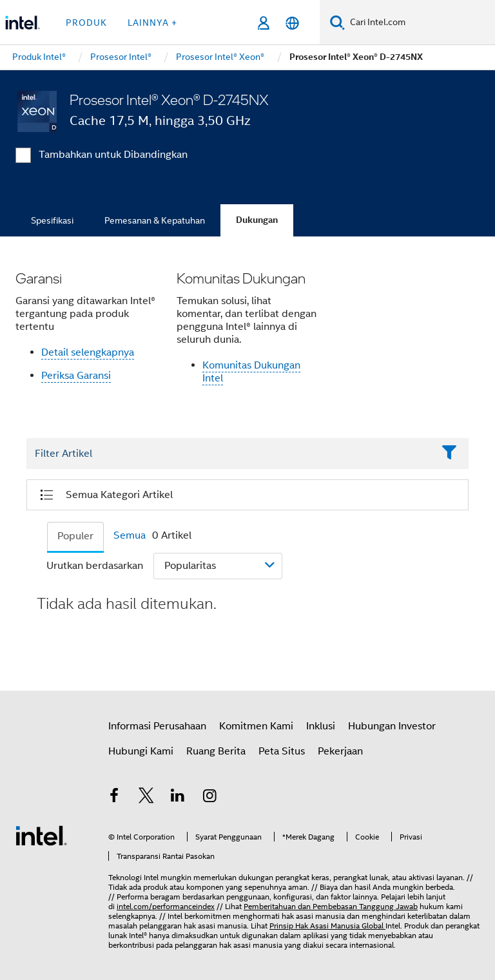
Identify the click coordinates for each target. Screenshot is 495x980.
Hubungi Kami (141, 751)
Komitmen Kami (256, 726)
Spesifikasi (52, 220)
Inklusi (321, 726)
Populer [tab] (75, 536)
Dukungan (257, 220)
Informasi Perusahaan (157, 726)
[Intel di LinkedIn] (178, 798)
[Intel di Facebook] (114, 798)
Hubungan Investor (392, 726)
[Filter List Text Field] (230, 454)
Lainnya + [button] (152, 23)
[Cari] (337, 22)
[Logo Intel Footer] (41, 835)
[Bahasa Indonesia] (292, 23)
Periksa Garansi (76, 376)
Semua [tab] (130, 535)
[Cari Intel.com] (420, 23)
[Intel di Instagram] (210, 798)
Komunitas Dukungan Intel (251, 372)
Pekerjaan (340, 751)
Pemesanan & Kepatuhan (155, 220)
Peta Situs (282, 751)
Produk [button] (86, 23)
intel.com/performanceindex (166, 906)
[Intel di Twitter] (146, 798)
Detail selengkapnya (88, 352)
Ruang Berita (216, 751)
